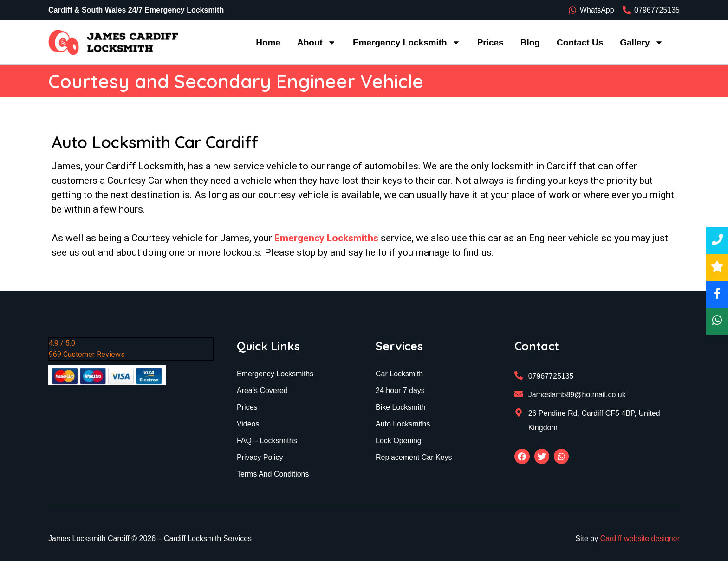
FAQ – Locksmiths (267, 441)
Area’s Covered (262, 390)
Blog (530, 42)
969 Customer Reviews (87, 354)
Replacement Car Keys (414, 457)
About (317, 42)
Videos (248, 424)
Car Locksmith (399, 374)
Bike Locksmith (401, 407)
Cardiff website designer (640, 538)
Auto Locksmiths (403, 424)
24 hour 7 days (400, 390)
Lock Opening (399, 441)
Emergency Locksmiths (326, 238)
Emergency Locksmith (407, 42)
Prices (491, 42)
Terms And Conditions (273, 474)
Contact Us (580, 42)
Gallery (641, 42)
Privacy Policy (260, 457)
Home (268, 42)
